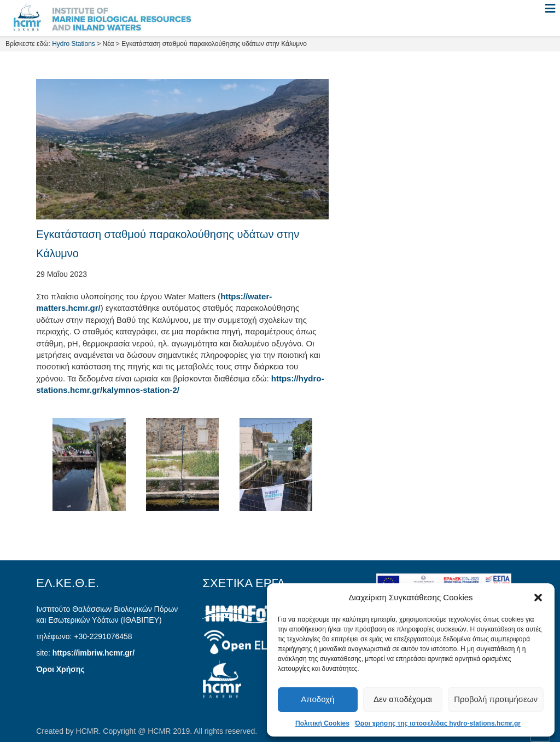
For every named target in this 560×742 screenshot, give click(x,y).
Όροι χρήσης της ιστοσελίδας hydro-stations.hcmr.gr (438, 723)
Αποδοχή (317, 699)
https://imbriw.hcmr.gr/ (94, 653)
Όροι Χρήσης (60, 669)
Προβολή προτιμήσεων (496, 699)
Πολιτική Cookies (322, 723)
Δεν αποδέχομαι (403, 699)
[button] (538, 598)
